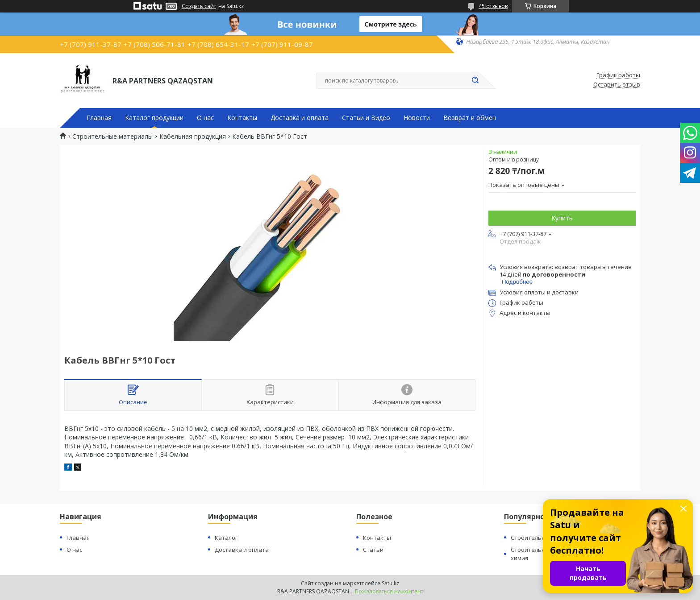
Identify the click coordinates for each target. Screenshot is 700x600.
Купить (562, 218)
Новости (417, 118)
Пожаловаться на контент (389, 591)
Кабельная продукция (193, 137)
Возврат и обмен (470, 118)
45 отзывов (493, 6)
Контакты (242, 118)
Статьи (373, 550)
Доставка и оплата (300, 118)
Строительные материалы (112, 137)
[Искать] (475, 81)
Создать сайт (199, 6)
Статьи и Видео (366, 118)
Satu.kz (390, 583)
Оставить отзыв (617, 85)
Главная (99, 118)
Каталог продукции (154, 118)
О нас (205, 118)
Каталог (226, 538)
